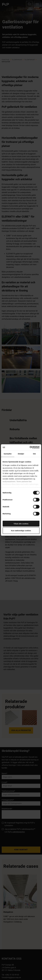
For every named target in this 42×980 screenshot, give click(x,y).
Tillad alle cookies (21, 524)
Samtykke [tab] (8, 454)
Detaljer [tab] (21, 454)
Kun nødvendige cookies (21, 531)
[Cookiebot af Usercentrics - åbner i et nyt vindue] (30, 447)
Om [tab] (34, 454)
